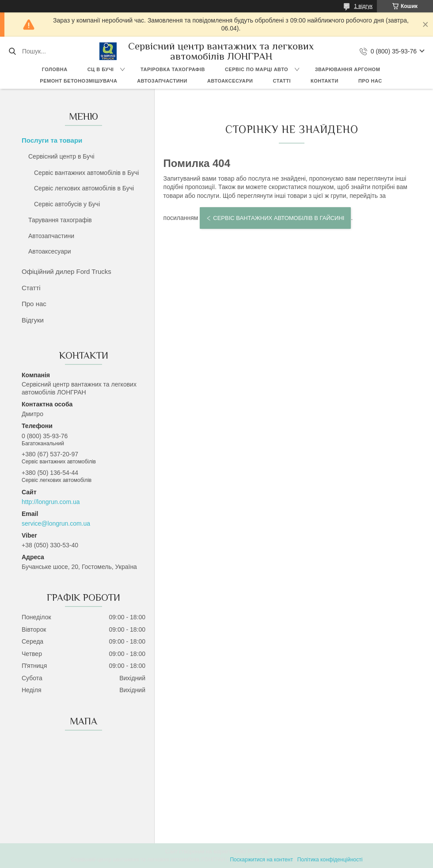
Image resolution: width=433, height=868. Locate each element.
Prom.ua (258, 852)
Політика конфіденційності (330, 860)
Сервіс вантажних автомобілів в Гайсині (279, 218)
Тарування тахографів (60, 220)
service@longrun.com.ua (56, 523)
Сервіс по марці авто (256, 69)
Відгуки (33, 320)
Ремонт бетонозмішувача (78, 81)
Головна (55, 69)
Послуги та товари (52, 140)
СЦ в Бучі (101, 69)
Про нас (370, 81)
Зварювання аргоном (348, 69)
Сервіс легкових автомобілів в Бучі (84, 188)
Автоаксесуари (230, 81)
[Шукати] (12, 51)
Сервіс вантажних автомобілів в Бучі (86, 173)
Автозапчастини (162, 81)
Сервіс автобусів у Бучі (67, 204)
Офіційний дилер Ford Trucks (66, 271)
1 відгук (363, 6)
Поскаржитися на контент (261, 860)
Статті (282, 81)
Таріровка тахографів (173, 69)
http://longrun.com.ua (51, 502)
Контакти (325, 81)
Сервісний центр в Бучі (61, 156)
